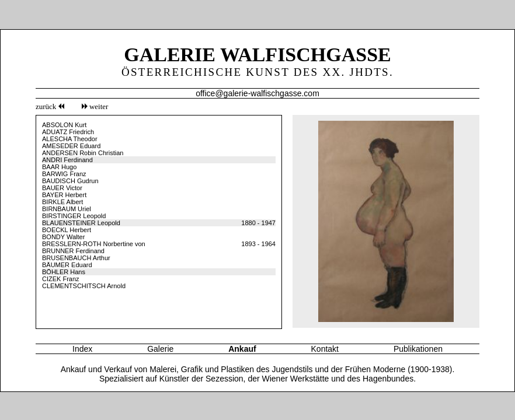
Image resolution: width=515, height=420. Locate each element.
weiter (95, 106)
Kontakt (325, 349)
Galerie (160, 349)
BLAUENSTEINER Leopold (81, 223)
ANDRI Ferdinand (67, 160)
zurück (50, 106)
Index (82, 349)
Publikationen (418, 349)
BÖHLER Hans (64, 272)
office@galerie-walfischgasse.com (257, 93)
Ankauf (242, 349)
